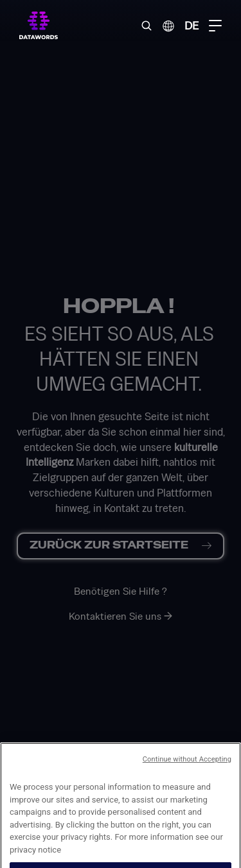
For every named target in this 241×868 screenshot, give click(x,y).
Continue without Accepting (187, 777)
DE (192, 25)
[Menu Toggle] (215, 26)
